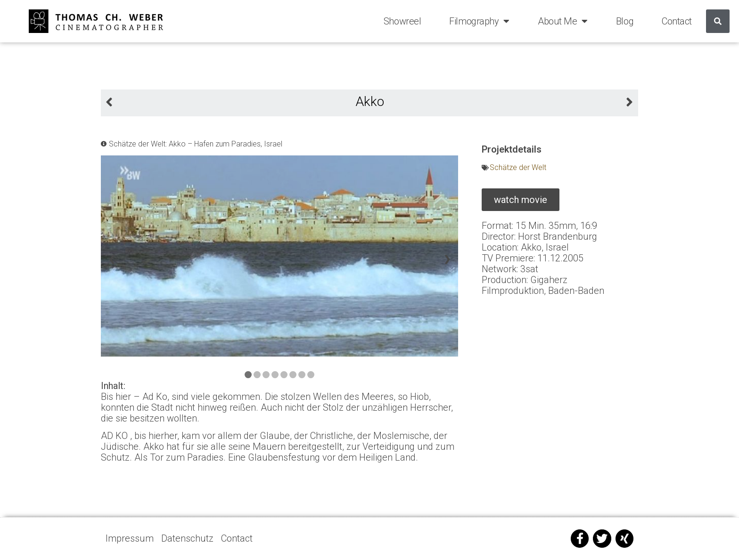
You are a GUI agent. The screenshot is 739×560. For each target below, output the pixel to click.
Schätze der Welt (518, 167)
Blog (625, 21)
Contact (677, 21)
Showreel (402, 21)
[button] (521, 200)
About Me (563, 21)
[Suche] (718, 21)
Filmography (479, 21)
